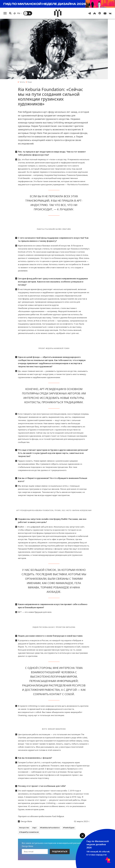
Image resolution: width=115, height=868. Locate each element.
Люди (30, 82)
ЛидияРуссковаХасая (29, 832)
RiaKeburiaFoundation (50, 828)
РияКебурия (69, 828)
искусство (25, 828)
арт (35, 828)
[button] (82, 836)
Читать (22, 82)
